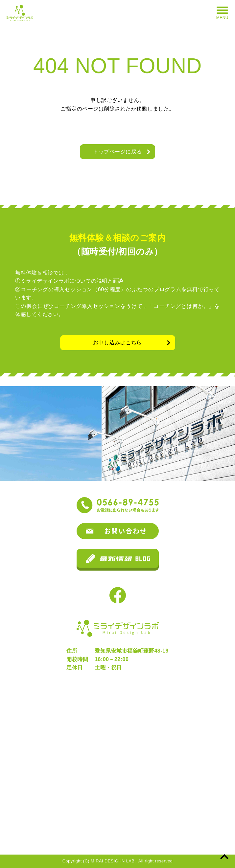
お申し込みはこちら (117, 343)
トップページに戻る (117, 152)
